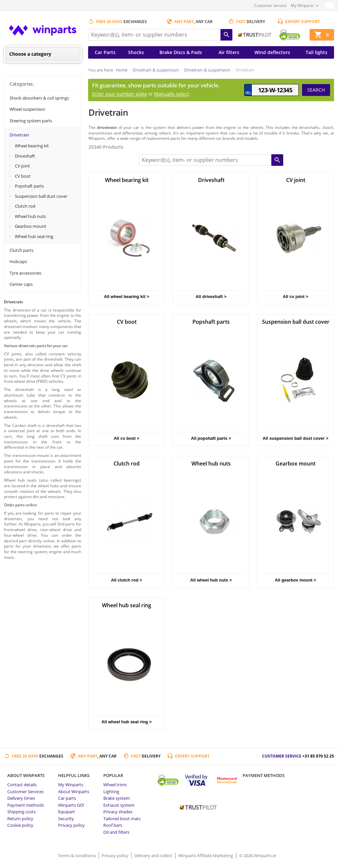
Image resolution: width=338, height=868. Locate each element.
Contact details (22, 785)
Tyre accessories (25, 273)
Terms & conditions (77, 855)
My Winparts (302, 5)
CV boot (23, 176)
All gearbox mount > (296, 580)
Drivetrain (19, 135)
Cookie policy (20, 825)
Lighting (111, 792)
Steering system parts (31, 121)
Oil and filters (116, 832)
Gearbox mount (31, 226)
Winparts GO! (71, 805)
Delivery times (21, 798)
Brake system (117, 798)
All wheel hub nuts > (211, 580)
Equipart (67, 812)
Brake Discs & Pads (181, 52)
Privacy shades (118, 812)
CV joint (22, 166)
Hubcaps (18, 261)
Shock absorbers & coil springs (39, 98)
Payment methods (26, 805)
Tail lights (317, 52)
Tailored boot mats (122, 819)
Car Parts (105, 52)
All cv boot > (126, 438)
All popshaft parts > (211, 438)
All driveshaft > (211, 297)
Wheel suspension (27, 109)
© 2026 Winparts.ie (257, 855)
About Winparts (74, 792)
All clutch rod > (126, 580)
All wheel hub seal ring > (126, 722)
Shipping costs (21, 812)
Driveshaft (25, 156)
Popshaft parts (29, 186)
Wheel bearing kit (32, 146)
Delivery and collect (154, 855)
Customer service (270, 5)
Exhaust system (119, 805)
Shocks (136, 52)
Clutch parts (21, 250)
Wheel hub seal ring (34, 236)
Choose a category (30, 54)
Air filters (229, 52)
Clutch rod (25, 206)
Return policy (20, 819)
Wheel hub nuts (30, 216)
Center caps (21, 284)
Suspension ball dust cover (41, 196)
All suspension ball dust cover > (296, 438)
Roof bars (113, 825)
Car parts (67, 798)
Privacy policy (71, 825)
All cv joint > (296, 297)
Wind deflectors (272, 52)
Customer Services (25, 792)
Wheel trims (115, 785)
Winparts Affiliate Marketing (206, 855)
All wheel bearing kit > (127, 297)
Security (66, 819)
